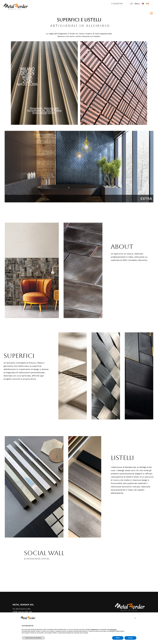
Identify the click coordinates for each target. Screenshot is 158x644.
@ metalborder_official (37, 559)
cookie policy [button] (113, 630)
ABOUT (122, 247)
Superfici (19, 356)
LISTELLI (122, 458)
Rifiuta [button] (118, 638)
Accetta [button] (130, 638)
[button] (135, 618)
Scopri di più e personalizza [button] (33, 638)
